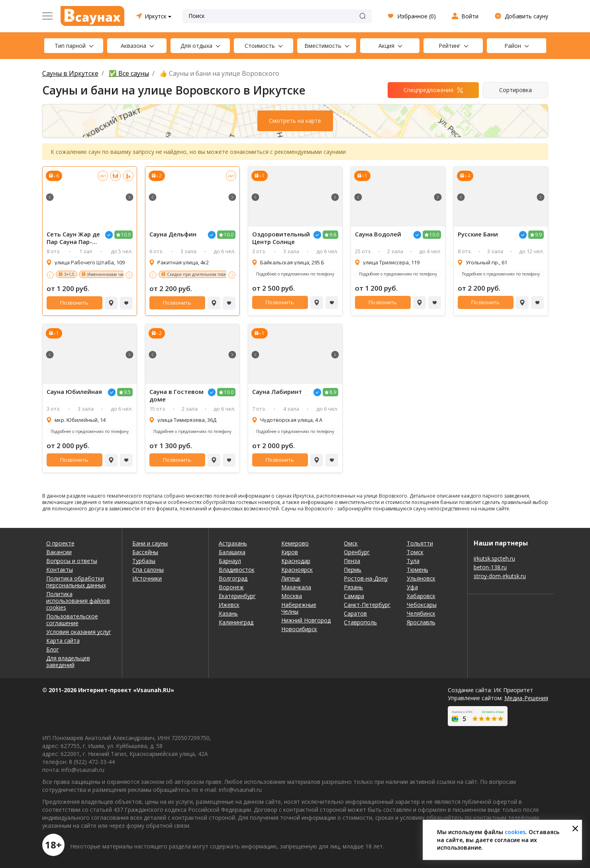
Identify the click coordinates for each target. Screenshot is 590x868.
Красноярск (297, 570)
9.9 (538, 235)
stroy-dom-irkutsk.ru (500, 576)
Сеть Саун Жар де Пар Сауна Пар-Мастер (73, 238)
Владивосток (237, 570)
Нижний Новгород (306, 620)
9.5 (127, 392)
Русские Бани (478, 234)
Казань (228, 613)
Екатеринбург (237, 596)
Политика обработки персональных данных (76, 582)
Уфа (412, 587)
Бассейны (145, 552)
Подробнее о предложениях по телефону (295, 274)
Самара (354, 596)
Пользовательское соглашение (72, 620)
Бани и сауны (150, 543)
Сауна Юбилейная (74, 392)
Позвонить (74, 303)
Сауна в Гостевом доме (176, 396)
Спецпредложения (428, 90)
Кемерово (295, 543)
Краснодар (296, 561)
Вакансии (59, 552)
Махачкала (296, 587)
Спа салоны (148, 570)
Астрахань (233, 543)
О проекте (60, 543)
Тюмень (418, 570)
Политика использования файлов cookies (78, 601)
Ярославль (421, 622)
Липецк (291, 578)
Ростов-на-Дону (366, 578)
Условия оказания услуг (79, 632)
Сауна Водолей (378, 234)
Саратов (355, 613)
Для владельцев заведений (68, 661)
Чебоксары (422, 605)
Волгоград (233, 578)
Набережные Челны (299, 608)
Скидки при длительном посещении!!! (205, 274)
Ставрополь (360, 622)
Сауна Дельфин (173, 234)
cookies (515, 832)
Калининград (236, 622)
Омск (351, 543)
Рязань (353, 587)
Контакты (60, 570)
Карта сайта (63, 641)
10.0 (126, 235)
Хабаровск (421, 596)
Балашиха (232, 552)
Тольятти (420, 543)
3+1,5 (69, 274)
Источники (147, 578)
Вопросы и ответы (72, 561)
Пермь (353, 570)
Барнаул (230, 561)
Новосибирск (299, 629)
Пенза (352, 561)
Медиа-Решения (526, 698)
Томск (415, 552)
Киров (290, 552)
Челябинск (421, 613)
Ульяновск (421, 578)
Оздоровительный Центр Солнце (281, 238)
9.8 (333, 235)
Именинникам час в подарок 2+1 (120, 274)
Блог (53, 649)
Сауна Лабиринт (277, 392)
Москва (292, 596)
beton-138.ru (490, 567)
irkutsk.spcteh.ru (494, 558)
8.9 (333, 392)
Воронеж (231, 587)
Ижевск (229, 605)
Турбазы (144, 561)
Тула (413, 561)
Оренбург (357, 552)
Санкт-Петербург (367, 605)
